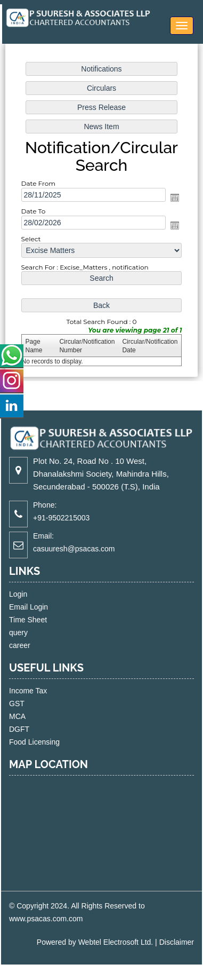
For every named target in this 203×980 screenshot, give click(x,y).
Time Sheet (40, 620)
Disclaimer (177, 942)
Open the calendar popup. (175, 197)
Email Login (41, 607)
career (32, 645)
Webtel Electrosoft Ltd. (116, 942)
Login (30, 594)
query (31, 633)
